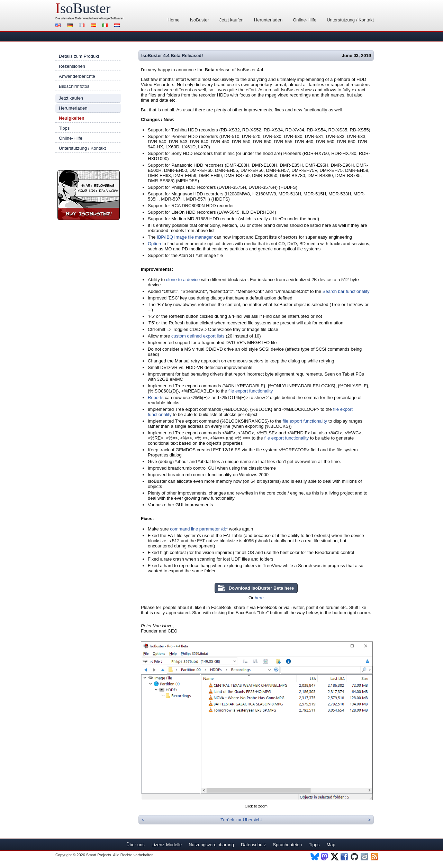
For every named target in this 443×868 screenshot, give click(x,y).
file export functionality (251, 391)
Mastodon (325, 857)
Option (154, 244)
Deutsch (71, 26)
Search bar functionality (346, 291)
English (59, 26)
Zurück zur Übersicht (241, 820)
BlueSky (315, 857)
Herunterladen (268, 20)
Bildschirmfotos (74, 86)
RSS (375, 857)
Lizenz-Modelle (167, 845)
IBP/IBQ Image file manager (185, 237)
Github (355, 857)
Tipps (64, 128)
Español (94, 26)
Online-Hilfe (305, 20)
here (259, 598)
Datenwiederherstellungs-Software (99, 18)
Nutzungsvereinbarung (211, 845)
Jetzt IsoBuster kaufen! (89, 195)
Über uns (135, 845)
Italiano (106, 26)
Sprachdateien (287, 845)
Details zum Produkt (79, 56)
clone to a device (183, 280)
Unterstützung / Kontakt (350, 20)
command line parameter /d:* (199, 529)
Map (331, 845)
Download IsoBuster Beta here (261, 588)
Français (83, 26)
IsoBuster (200, 20)
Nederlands (118, 26)
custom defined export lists (198, 336)
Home (174, 20)
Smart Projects (99, 855)
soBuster (83, 8)
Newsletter (365, 857)
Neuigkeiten (72, 118)
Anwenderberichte (77, 76)
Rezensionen (72, 66)
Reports (156, 398)
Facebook (345, 857)
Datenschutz (253, 845)
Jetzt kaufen (232, 20)
